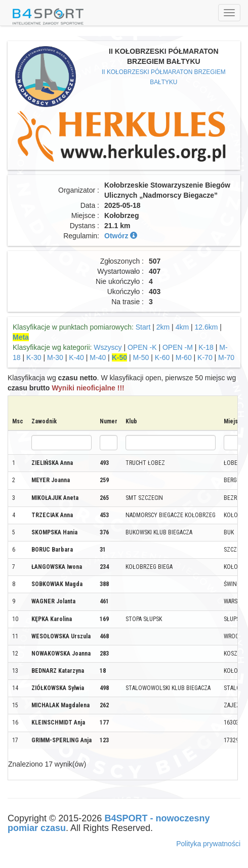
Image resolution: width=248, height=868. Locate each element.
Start (143, 327)
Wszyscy (108, 347)
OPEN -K (142, 347)
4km (182, 327)
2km (163, 327)
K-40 (76, 357)
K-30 (34, 357)
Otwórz (121, 236)
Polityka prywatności (208, 844)
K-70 (205, 357)
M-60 (184, 357)
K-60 (162, 357)
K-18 (206, 347)
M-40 (98, 357)
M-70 (226, 357)
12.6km (206, 327)
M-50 (141, 357)
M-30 (55, 357)
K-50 (119, 357)
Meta (21, 337)
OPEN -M (178, 347)
